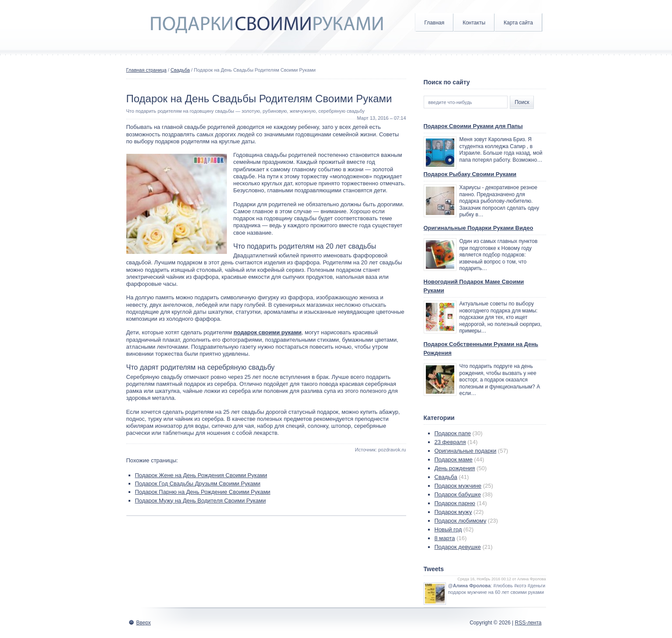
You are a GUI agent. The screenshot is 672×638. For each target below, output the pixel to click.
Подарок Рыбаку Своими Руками (470, 174)
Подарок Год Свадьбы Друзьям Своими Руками (198, 484)
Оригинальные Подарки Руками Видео (479, 228)
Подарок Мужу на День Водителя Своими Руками (200, 501)
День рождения (455, 468)
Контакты (474, 23)
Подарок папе (453, 433)
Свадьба (180, 70)
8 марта (445, 538)
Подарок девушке (458, 547)
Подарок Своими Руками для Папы (473, 126)
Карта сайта (518, 23)
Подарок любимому (461, 521)
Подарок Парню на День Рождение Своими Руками (203, 492)
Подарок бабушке (458, 494)
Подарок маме (454, 459)
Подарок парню (455, 503)
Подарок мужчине (458, 486)
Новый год (448, 529)
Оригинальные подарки (466, 451)
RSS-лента (528, 623)
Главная (435, 23)
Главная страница (146, 70)
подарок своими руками (268, 332)
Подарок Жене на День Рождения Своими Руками (201, 475)
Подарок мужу (453, 512)
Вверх (144, 623)
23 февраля (450, 442)
